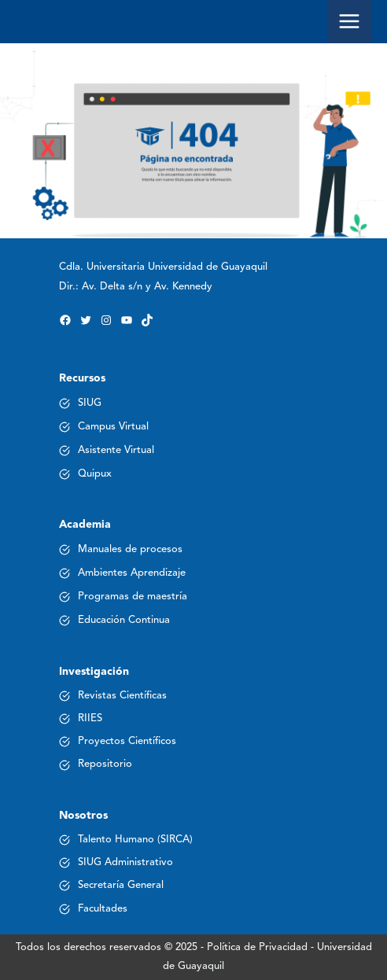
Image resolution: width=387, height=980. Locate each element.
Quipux (95, 474)
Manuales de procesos (130, 549)
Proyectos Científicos (127, 741)
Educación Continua (124, 620)
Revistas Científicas (122, 696)
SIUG (90, 403)
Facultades (103, 909)
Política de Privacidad (257, 947)
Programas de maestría (133, 597)
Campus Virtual (113, 427)
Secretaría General (121, 885)
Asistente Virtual (116, 450)
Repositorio (105, 764)
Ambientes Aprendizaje (132, 573)
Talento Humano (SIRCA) (135, 840)
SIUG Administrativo (125, 862)
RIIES (90, 718)
